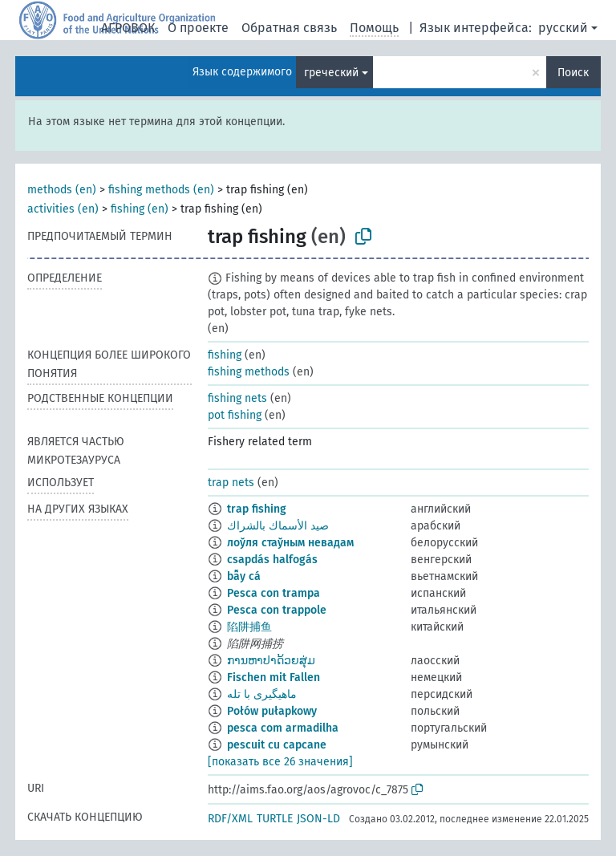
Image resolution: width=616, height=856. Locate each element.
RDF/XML (230, 819)
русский (563, 28)
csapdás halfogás (272, 560)
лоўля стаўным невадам (290, 543)
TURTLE (275, 819)
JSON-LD (318, 819)
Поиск (573, 73)
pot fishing (235, 415)
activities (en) (63, 209)
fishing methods (249, 372)
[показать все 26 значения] (280, 762)
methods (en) (62, 190)
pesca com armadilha (283, 728)
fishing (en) (140, 209)
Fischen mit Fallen (274, 677)
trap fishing (257, 509)
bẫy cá (244, 576)
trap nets (231, 483)
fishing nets (237, 398)
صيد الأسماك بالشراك (278, 526)
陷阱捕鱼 (249, 627)
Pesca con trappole (277, 610)
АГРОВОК (128, 28)
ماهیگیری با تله (262, 694)
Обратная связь (289, 28)
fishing (225, 355)
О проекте (198, 28)
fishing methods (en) (161, 190)
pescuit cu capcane (277, 745)
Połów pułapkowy (272, 711)
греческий (331, 73)
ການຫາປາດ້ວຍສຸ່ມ (271, 661)
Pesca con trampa (274, 593)
